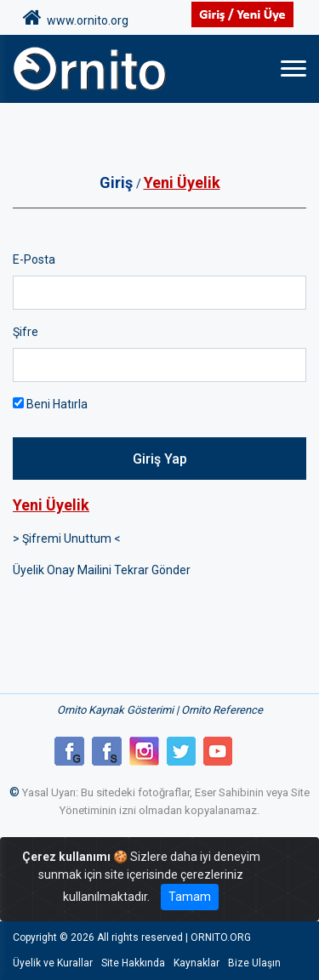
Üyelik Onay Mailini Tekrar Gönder (102, 570)
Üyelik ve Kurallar (53, 963)
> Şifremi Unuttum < (67, 538)
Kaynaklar (197, 963)
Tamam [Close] (190, 897)
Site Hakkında (133, 963)
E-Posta (34, 259)
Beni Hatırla (50, 404)
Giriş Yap (160, 459)
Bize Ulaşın (254, 963)
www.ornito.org (76, 18)
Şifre (26, 332)
